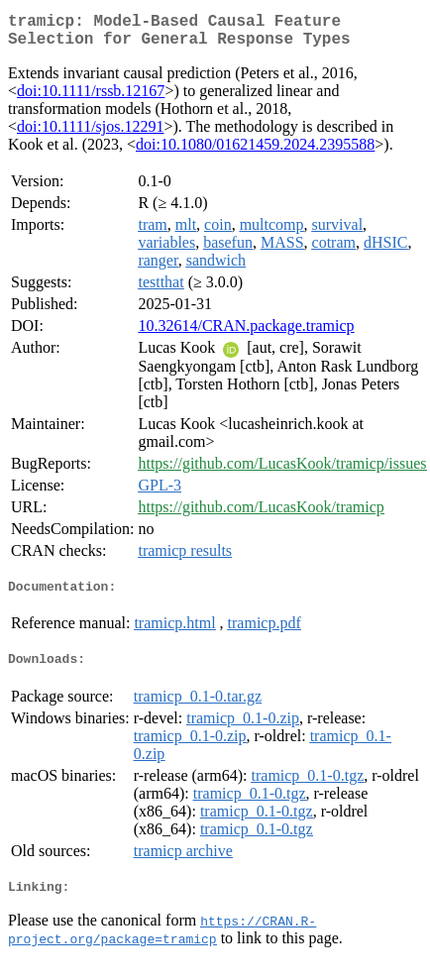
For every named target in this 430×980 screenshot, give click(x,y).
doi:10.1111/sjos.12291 (90, 134)
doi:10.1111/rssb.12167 (91, 99)
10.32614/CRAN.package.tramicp (246, 333)
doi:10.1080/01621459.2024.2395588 (255, 152)
